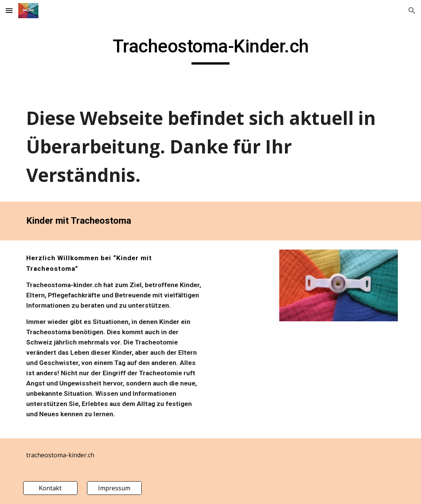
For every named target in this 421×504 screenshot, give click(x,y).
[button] (9, 10)
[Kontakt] (50, 488)
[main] (211, 50)
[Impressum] (114, 488)
